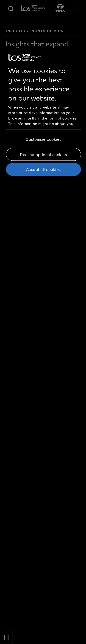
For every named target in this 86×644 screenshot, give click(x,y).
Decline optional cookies (43, 154)
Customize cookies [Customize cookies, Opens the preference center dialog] (43, 139)
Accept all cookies (43, 169)
